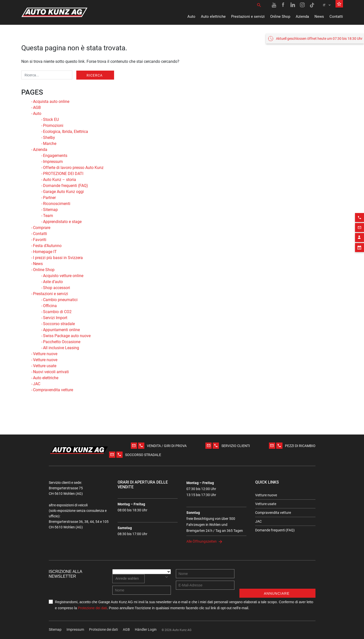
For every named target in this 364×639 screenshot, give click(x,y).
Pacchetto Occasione (62, 342)
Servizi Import (55, 318)
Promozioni (53, 126)
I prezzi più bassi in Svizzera (58, 258)
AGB (37, 108)
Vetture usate (45, 366)
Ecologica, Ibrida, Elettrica (66, 132)
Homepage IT (45, 252)
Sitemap (50, 210)
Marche (50, 144)
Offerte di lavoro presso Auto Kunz (73, 168)
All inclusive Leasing (61, 348)
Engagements (55, 156)
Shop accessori (57, 288)
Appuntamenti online (61, 330)
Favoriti (40, 240)
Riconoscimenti (57, 204)
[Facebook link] (283, 5)
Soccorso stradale (59, 324)
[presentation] (277, 579)
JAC (37, 384)
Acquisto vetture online (63, 276)
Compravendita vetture (53, 390)
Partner (49, 198)
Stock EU (51, 120)
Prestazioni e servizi (248, 17)
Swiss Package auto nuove (67, 336)
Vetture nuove (45, 354)
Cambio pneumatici (60, 300)
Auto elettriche (213, 17)
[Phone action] (359, 211)
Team (48, 216)
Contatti (336, 17)
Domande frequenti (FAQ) (66, 186)
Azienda (302, 17)
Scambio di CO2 (57, 312)
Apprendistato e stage (62, 222)
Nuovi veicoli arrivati (51, 372)
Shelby (49, 138)
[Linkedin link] (293, 5)
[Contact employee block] (359, 231)
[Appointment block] (359, 241)
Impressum (53, 162)
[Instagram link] (302, 5)
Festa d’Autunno (47, 246)
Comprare (42, 228)
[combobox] (128, 579)
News (319, 17)
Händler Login (146, 629)
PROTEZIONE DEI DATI (63, 174)
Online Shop (280, 17)
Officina (50, 306)
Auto (191, 17)
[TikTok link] (312, 5)
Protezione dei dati (92, 608)
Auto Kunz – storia (60, 180)
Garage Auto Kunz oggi (63, 192)
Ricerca (95, 75)
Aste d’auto (53, 282)
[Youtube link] (274, 5)
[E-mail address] (205, 585)
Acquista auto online (51, 101)
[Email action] (359, 221)
